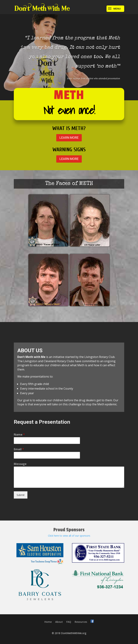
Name (19, 435)
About (59, 622)
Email (19, 449)
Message (20, 464)
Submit (21, 495)
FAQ (69, 622)
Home (48, 622)
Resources (81, 622)
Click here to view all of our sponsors (69, 536)
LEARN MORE (69, 138)
